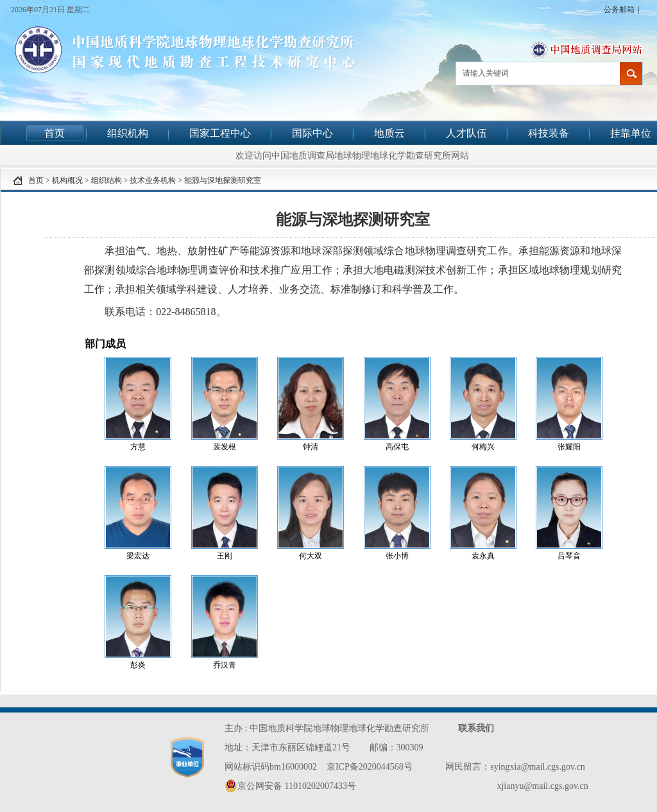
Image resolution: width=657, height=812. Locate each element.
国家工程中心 (220, 133)
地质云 (389, 133)
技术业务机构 (153, 180)
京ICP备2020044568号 (370, 767)
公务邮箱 (619, 10)
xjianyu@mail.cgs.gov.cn (542, 786)
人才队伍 (466, 133)
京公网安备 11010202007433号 (290, 786)
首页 (55, 133)
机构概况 (67, 180)
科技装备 (549, 133)
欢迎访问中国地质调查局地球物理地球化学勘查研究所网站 (352, 155)
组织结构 (107, 180)
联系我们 (476, 728)
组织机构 (128, 133)
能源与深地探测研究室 (223, 180)
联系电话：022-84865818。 (165, 312)
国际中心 (312, 133)
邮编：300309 (397, 747)
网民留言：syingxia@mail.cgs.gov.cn (515, 767)
